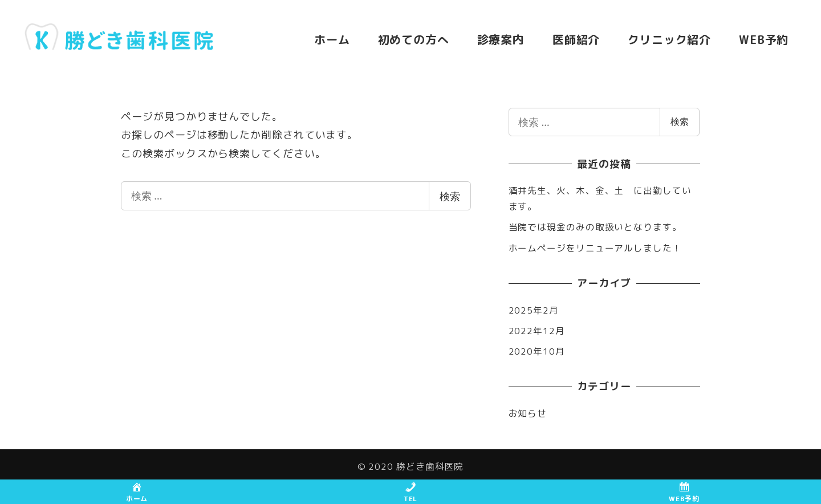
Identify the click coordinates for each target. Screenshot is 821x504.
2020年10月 (537, 351)
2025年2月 (534, 310)
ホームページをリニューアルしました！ (595, 248)
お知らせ (528, 413)
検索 (450, 196)
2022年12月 (537, 331)
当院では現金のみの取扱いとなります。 (595, 227)
